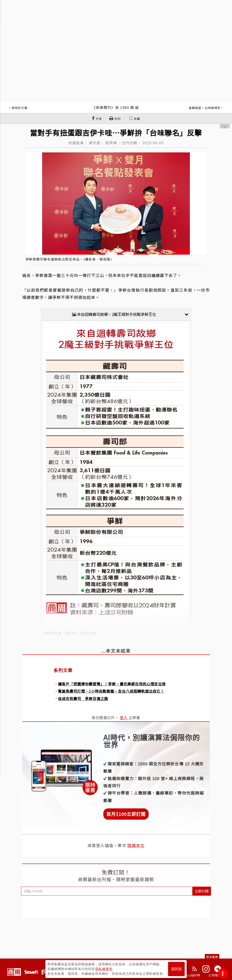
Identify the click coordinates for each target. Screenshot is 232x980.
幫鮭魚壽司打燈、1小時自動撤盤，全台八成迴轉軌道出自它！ (111, 691)
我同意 (176, 969)
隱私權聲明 (104, 969)
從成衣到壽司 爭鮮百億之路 (83, 698)
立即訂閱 (202, 891)
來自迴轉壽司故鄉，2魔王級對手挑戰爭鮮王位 (130, 314)
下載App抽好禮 (189, 975)
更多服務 (212, 957)
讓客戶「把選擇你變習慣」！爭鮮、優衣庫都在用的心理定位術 (112, 684)
